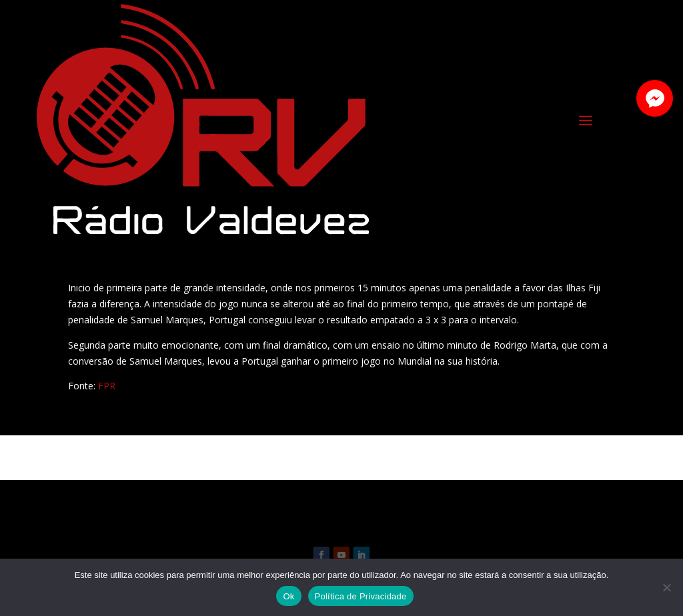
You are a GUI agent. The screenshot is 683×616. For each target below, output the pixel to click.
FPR (107, 386)
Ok (288, 596)
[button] (655, 98)
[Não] (666, 587)
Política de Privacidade (361, 596)
